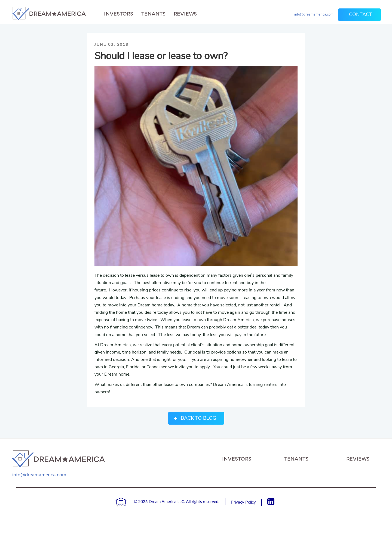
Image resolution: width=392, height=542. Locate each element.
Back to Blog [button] (195, 418)
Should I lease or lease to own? (161, 56)
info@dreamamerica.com (314, 14)
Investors (119, 14)
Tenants (153, 14)
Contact (361, 14)
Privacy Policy (243, 502)
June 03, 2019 (111, 45)
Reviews (185, 14)
